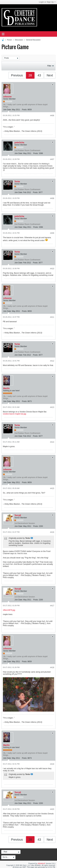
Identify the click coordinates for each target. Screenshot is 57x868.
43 (39, 75)
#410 (52, 269)
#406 (52, 116)
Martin (6, 388)
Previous (17, 75)
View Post (32, 538)
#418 (52, 667)
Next (50, 75)
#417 (52, 606)
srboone (7, 97)
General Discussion (33, 40)
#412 (52, 361)
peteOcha (19, 142)
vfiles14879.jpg (9, 610)
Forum (9, 40)
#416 (52, 532)
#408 (52, 198)
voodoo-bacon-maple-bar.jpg (15, 414)
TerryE (18, 515)
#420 (52, 809)
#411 (52, 317)
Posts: (24, 110)
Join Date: (7, 110)
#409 (52, 233)
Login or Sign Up (47, 2)
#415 (52, 488)
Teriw (17, 182)
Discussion (19, 40)
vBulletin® (41, 863)
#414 (52, 442)
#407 (52, 159)
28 (30, 75)
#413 (52, 407)
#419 (52, 764)
